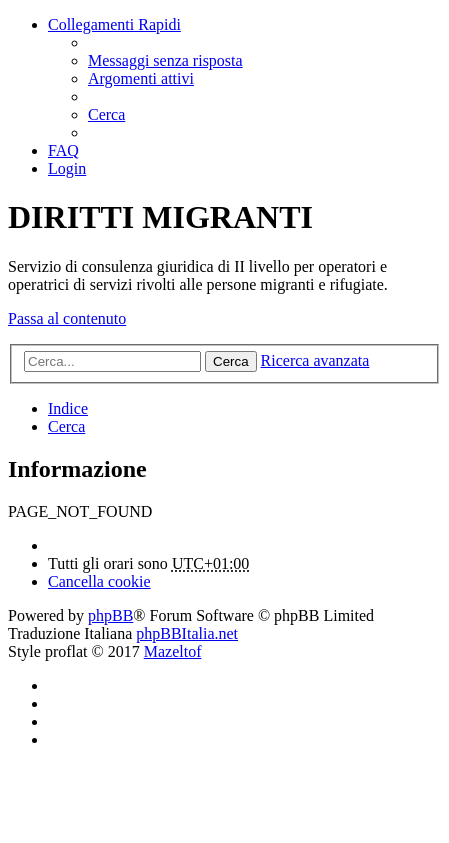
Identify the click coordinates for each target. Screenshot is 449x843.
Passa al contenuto (67, 318)
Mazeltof (173, 651)
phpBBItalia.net (187, 633)
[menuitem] (165, 60)
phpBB (110, 615)
